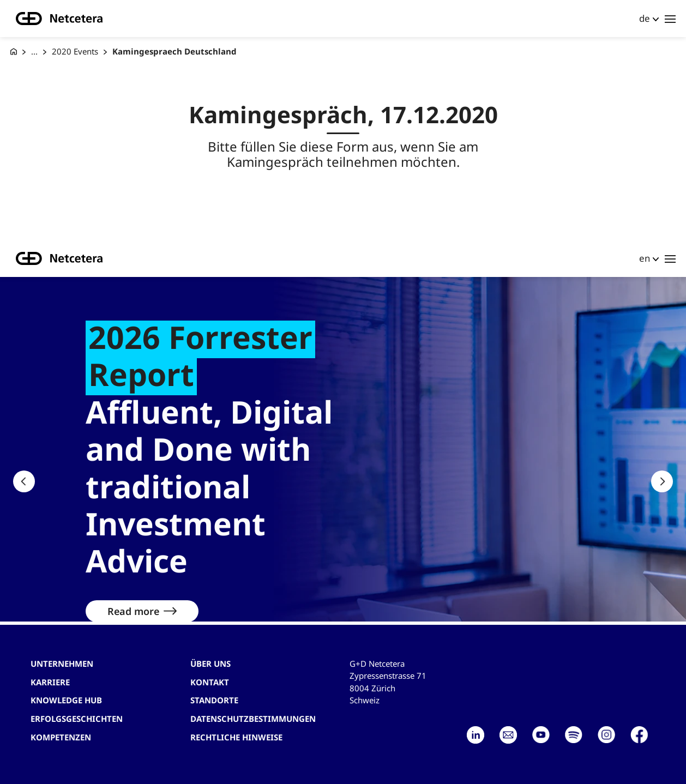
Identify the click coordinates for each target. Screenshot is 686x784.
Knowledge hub (66, 700)
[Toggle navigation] (670, 19)
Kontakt (210, 682)
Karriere (50, 682)
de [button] (645, 18)
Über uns (210, 664)
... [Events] (34, 51)
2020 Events (75, 51)
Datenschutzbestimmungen (253, 719)
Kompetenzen (61, 737)
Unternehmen (62, 664)
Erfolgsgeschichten (77, 719)
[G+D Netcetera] (14, 52)
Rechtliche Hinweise (236, 737)
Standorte (214, 700)
